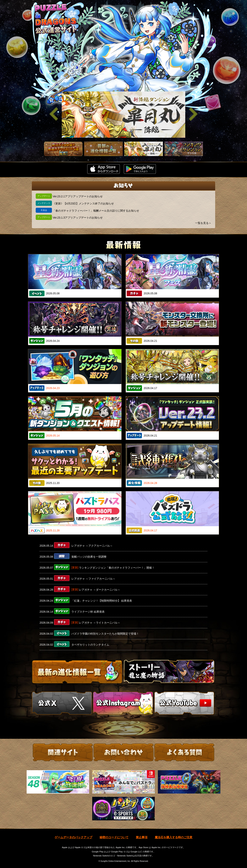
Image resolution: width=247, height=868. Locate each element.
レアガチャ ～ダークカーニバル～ (100, 590)
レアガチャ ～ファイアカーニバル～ (93, 579)
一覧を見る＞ (203, 223)
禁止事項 (142, 837)
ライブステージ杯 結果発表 (88, 612)
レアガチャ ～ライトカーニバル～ (100, 623)
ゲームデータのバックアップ (73, 837)
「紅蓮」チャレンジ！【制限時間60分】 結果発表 (102, 601)
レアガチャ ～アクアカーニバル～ (92, 546)
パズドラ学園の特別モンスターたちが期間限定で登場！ (105, 634)
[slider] (123, 115)
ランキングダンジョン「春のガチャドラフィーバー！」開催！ (117, 568)
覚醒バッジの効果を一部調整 (89, 557)
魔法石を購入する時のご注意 (174, 837)
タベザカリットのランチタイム (90, 645)
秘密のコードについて (114, 837)
